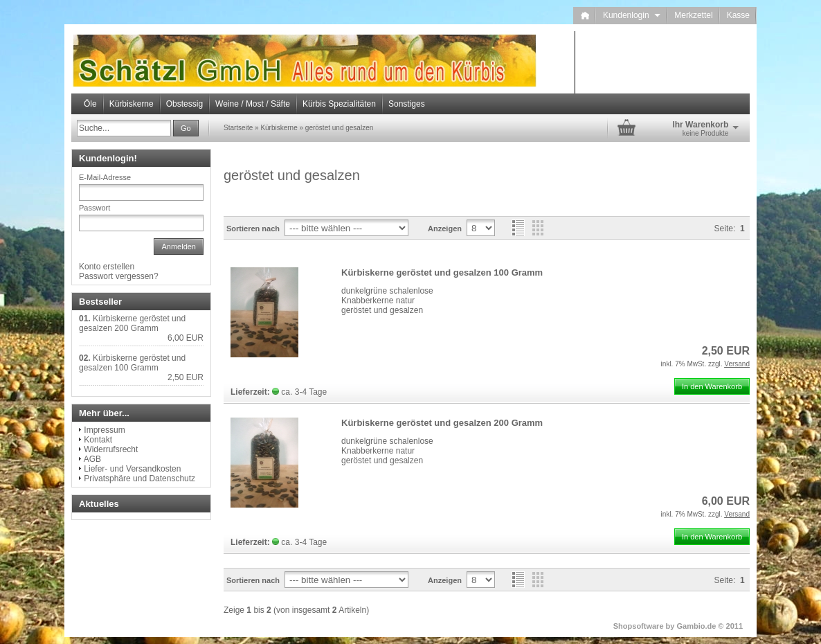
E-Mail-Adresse (105, 177)
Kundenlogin (632, 15)
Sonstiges (407, 104)
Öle (90, 104)
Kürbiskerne (132, 104)
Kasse (738, 15)
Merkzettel (693, 15)
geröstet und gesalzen (339, 128)
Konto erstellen (107, 267)
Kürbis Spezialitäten (339, 104)
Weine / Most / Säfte (253, 104)
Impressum (104, 430)
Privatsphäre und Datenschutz (139, 478)
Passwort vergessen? (119, 276)
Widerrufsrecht (111, 449)
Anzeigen (445, 229)
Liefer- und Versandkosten (132, 469)
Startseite (238, 128)
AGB (92, 459)
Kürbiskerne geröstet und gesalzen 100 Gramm (442, 272)
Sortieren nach (253, 229)
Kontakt (98, 440)
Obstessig (184, 104)
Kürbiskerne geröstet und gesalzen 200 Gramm (442, 423)
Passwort (94, 208)
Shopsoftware (639, 626)
